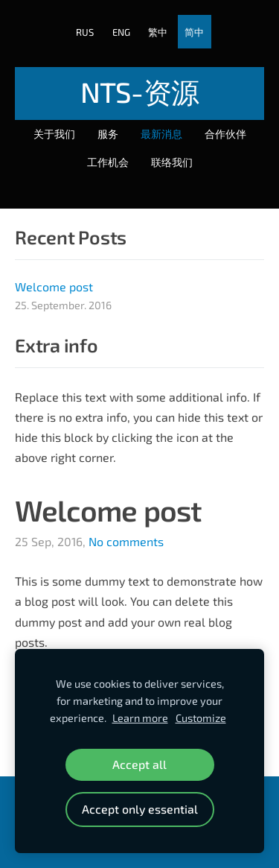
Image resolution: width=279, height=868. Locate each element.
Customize (201, 718)
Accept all (139, 764)
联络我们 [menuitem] (172, 162)
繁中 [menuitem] (158, 32)
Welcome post (108, 510)
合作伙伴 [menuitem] (225, 134)
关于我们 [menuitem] (54, 134)
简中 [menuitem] (194, 32)
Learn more (140, 718)
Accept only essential (140, 809)
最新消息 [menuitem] (161, 134)
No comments (126, 541)
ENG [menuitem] (121, 32)
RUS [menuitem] (85, 32)
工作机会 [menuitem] (108, 162)
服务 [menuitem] (108, 134)
